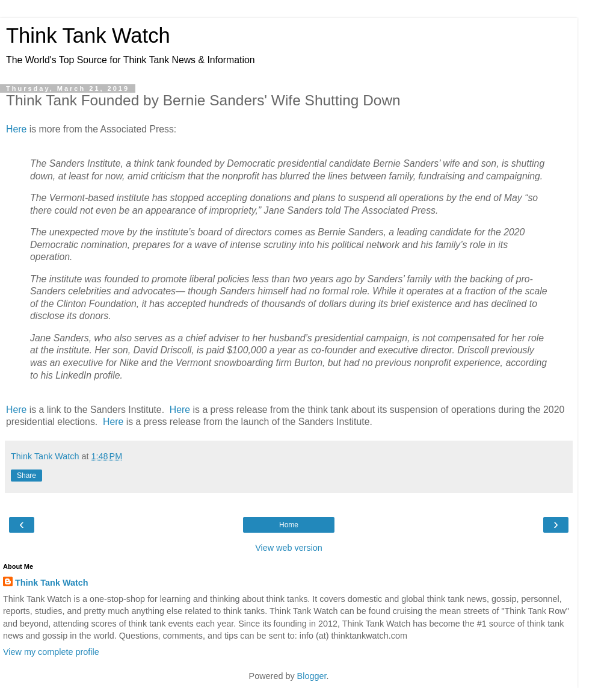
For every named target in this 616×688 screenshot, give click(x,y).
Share (26, 476)
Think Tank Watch (88, 36)
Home (289, 525)
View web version (289, 548)
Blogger (312, 676)
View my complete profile (51, 652)
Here (16, 129)
